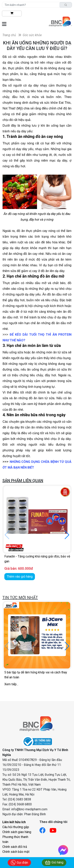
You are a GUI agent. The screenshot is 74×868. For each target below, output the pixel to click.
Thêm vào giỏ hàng (20, 577)
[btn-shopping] (12, 14)
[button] (67, 535)
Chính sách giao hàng (17, 832)
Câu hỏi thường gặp (16, 827)
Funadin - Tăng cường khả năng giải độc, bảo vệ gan (37, 559)
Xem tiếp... (11, 684)
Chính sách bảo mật (16, 852)
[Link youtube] (55, 829)
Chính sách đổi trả (15, 847)
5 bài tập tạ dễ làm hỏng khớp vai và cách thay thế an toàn (36, 675)
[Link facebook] (44, 829)
